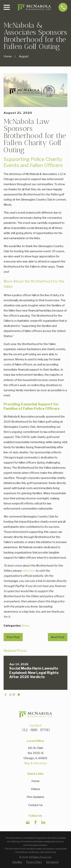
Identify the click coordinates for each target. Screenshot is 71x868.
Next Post (58, 637)
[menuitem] (17, 862)
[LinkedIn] (43, 822)
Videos (35, 789)
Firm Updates (35, 797)
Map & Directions (35, 763)
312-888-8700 (35, 730)
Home (35, 781)
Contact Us (35, 805)
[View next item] (19, 695)
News (26, 626)
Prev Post (13, 637)
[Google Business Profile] (28, 822)
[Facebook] (35, 822)
